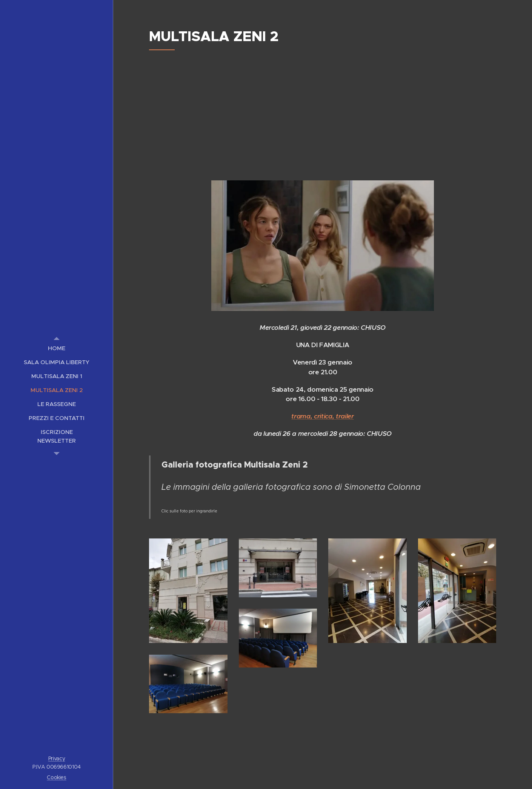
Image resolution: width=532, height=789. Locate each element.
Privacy (57, 758)
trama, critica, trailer (322, 416)
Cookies (57, 777)
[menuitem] (57, 348)
